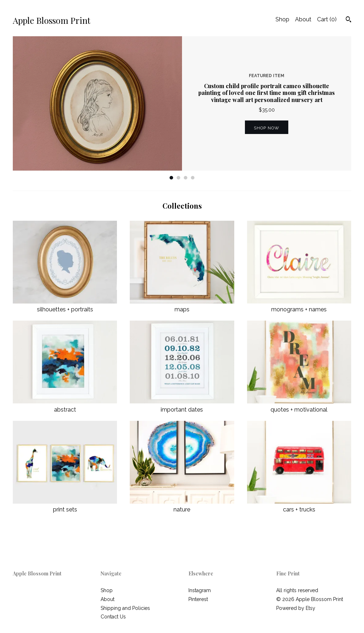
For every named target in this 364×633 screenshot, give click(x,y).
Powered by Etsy (296, 608)
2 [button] (178, 178)
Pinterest (198, 599)
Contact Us (113, 617)
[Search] (349, 20)
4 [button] (193, 178)
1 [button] (171, 178)
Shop (282, 19)
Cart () (327, 19)
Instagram (200, 590)
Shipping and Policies (125, 608)
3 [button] (186, 178)
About (303, 19)
